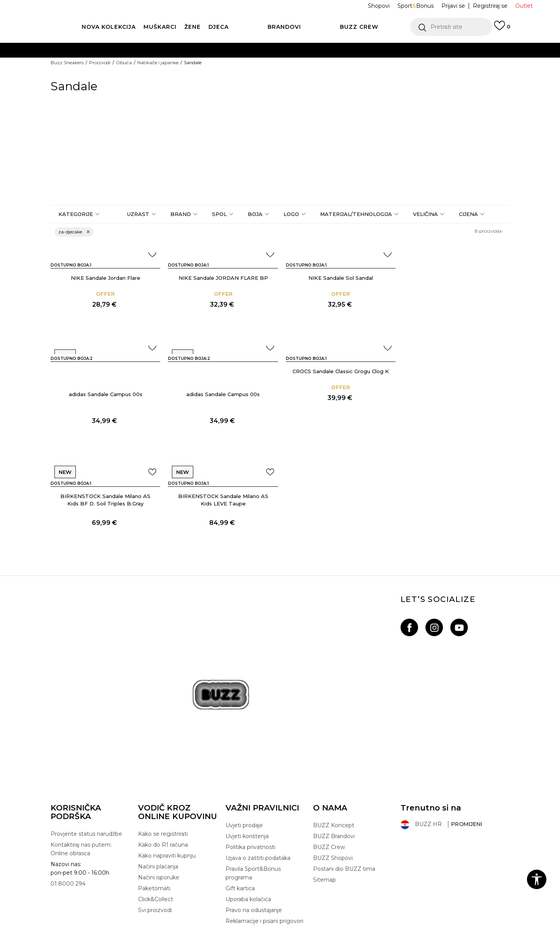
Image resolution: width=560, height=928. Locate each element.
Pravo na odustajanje (254, 831)
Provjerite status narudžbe (86, 755)
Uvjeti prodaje (244, 746)
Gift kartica (240, 809)
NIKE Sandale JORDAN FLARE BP (222, 278)
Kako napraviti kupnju (167, 777)
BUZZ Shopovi (333, 779)
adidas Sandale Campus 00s (455, 301)
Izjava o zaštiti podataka (258, 779)
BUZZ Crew (329, 768)
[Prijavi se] (502, 29)
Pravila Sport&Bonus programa (253, 794)
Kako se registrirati (163, 755)
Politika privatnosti (250, 768)
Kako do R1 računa (163, 766)
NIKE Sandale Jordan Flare (105, 278)
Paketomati (154, 809)
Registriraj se (490, 6)
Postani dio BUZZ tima (344, 790)
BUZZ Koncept (334, 746)
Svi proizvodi (155, 831)
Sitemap (325, 801)
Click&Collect (156, 820)
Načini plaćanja (158, 788)
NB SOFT (187, 924)
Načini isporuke (159, 798)
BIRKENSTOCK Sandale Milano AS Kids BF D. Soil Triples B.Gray (338, 406)
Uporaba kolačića (248, 820)
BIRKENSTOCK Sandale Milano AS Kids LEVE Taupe (455, 406)
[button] (451, 27)
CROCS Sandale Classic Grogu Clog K (222, 394)
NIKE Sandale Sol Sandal (338, 278)
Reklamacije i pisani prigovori (264, 842)
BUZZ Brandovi (334, 757)
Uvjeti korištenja (247, 757)
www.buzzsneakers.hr (123, 924)
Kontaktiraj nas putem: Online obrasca (81, 770)
